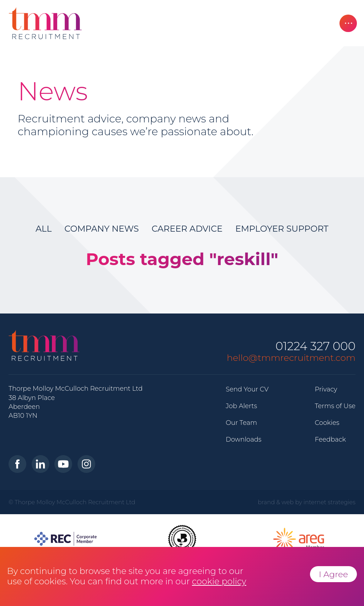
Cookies (327, 423)
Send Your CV (247, 389)
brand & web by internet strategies (307, 502)
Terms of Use (335, 406)
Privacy (326, 389)
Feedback (330, 439)
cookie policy (219, 581)
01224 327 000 (315, 346)
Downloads (243, 439)
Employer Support (282, 229)
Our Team (241, 423)
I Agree (333, 574)
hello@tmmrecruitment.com (291, 358)
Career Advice (187, 229)
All (44, 229)
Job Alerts (241, 406)
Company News (101, 229)
